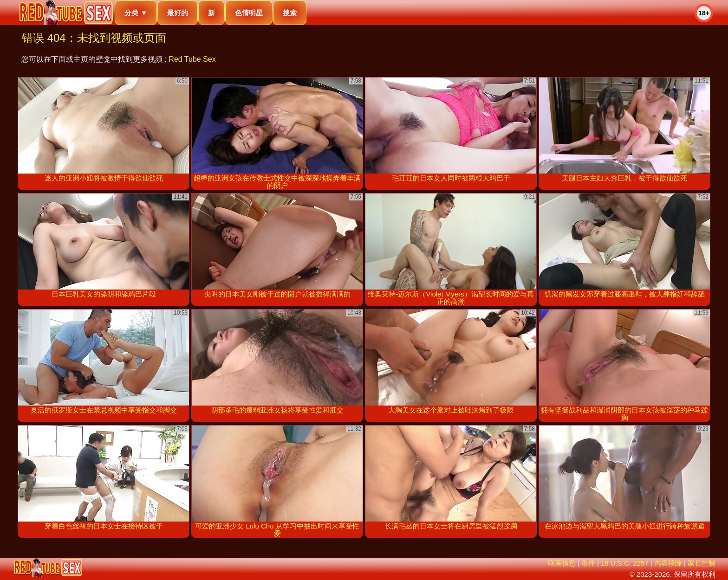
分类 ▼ (136, 13)
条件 (588, 563)
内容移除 (668, 563)
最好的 (178, 13)
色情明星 (249, 13)
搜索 (290, 13)
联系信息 (562, 563)
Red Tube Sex (192, 59)
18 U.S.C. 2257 (625, 563)
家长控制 (702, 563)
